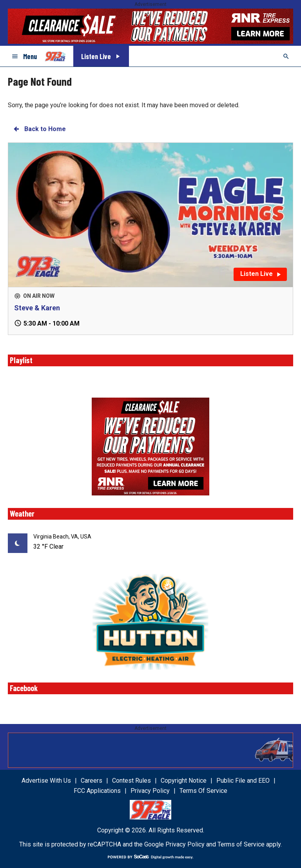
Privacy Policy (185, 844)
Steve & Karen (37, 308)
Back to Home (39, 129)
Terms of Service (241, 844)
